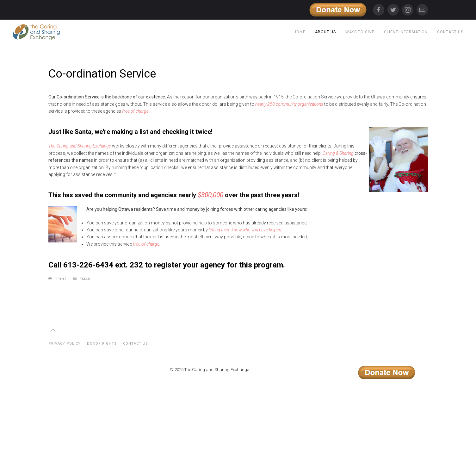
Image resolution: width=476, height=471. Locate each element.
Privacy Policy (65, 344)
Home (300, 32)
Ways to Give (360, 32)
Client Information (406, 32)
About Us (325, 32)
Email (82, 279)
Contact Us (450, 32)
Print (58, 279)
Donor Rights (102, 344)
